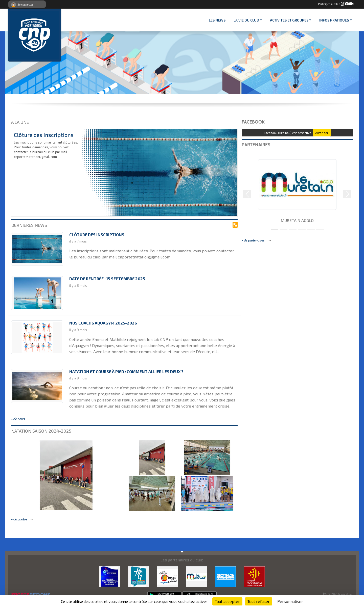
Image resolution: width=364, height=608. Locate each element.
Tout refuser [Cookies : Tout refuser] (259, 601)
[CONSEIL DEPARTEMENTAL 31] (139, 576)
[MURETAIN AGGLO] (197, 576)
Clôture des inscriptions (44, 135)
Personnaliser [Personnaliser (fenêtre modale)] (290, 601)
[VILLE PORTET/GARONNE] (167, 576)
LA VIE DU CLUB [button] (246, 20)
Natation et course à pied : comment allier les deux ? (126, 371)
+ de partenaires (254, 240)
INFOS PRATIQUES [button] (334, 20)
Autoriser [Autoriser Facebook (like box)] (322, 133)
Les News (217, 20)
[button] (247, 194)
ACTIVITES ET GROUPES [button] (289, 20)
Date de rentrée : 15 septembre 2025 (107, 279)
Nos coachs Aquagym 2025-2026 (103, 323)
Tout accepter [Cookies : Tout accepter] (227, 601)
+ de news (18, 419)
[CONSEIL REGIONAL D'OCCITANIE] (254, 576)
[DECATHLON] (226, 576)
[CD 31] (110, 576)
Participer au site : (336, 4)
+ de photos (19, 519)
